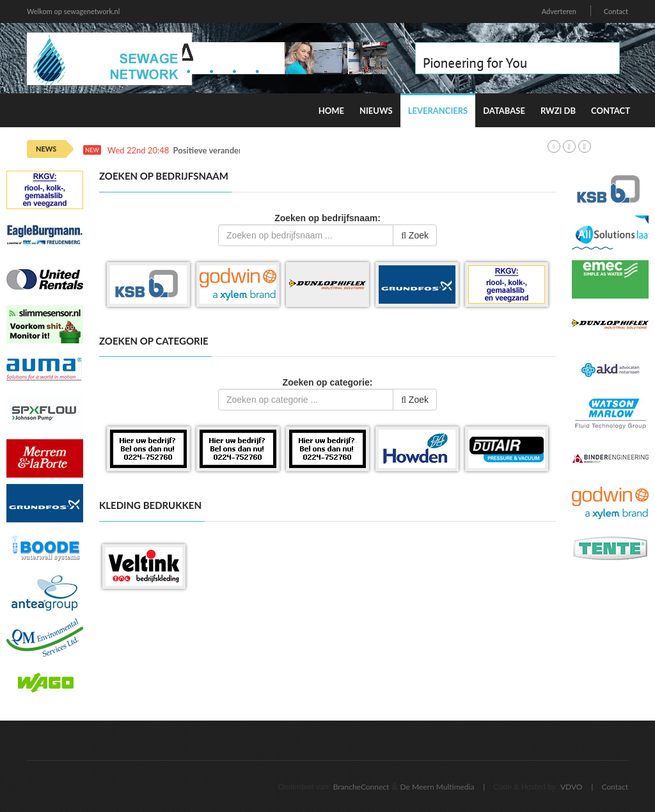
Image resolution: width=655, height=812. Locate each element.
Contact (616, 11)
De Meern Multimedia (438, 787)
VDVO (572, 787)
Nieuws (376, 111)
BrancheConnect (361, 787)
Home (331, 111)
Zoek (415, 235)
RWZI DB (558, 111)
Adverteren (559, 11)
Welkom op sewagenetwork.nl (73, 11)
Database (504, 111)
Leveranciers (438, 111)
